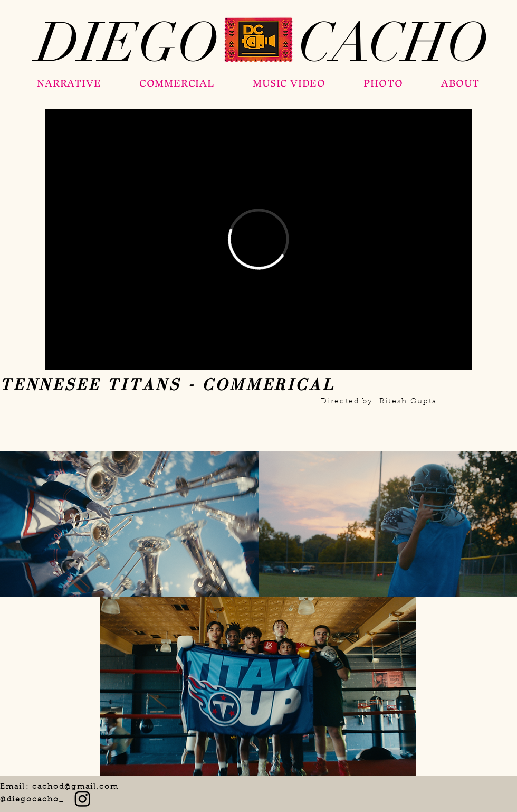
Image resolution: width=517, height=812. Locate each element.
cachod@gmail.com (76, 787)
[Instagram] (83, 799)
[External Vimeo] (258, 239)
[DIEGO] (128, 43)
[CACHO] (393, 43)
